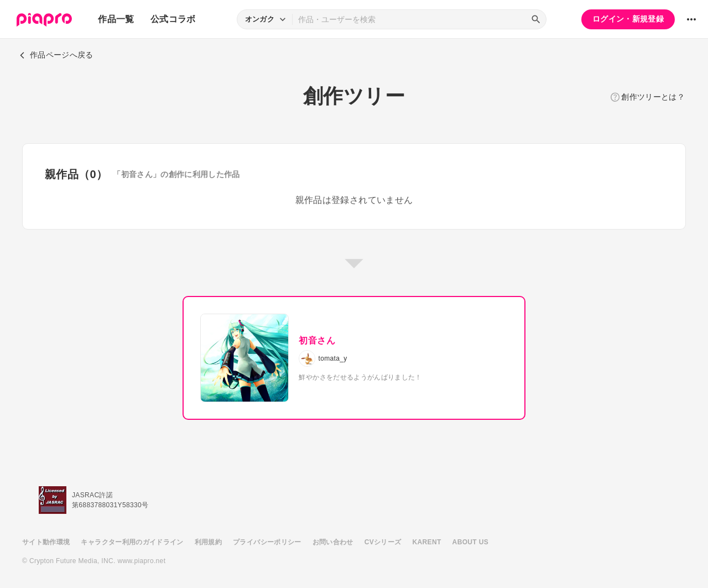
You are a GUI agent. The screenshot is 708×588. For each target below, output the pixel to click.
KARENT (427, 542)
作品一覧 (116, 19)
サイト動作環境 (46, 542)
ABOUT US (470, 542)
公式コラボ (173, 19)
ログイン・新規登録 (628, 19)
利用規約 (208, 542)
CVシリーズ (383, 542)
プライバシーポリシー (267, 542)
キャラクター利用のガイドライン (132, 542)
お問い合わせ (333, 542)
